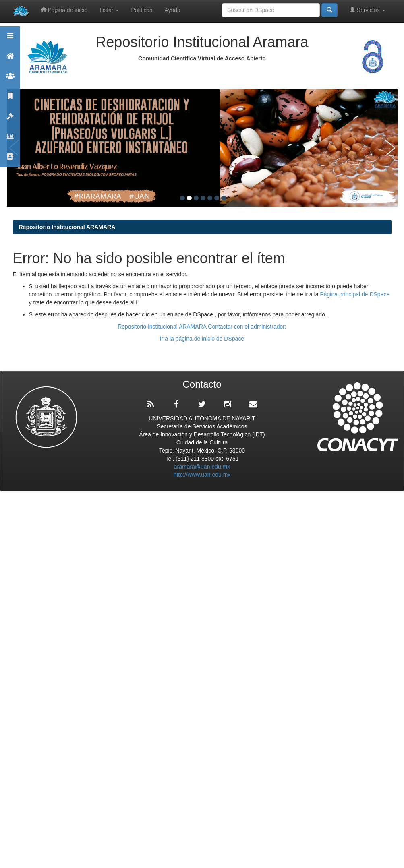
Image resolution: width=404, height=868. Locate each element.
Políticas (142, 10)
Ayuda (172, 10)
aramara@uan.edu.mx (202, 467)
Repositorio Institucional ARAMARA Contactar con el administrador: (202, 327)
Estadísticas (10, 140)
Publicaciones (10, 100)
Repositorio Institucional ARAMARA (67, 227)
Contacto (10, 160)
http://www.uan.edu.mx (202, 475)
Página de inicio (64, 10)
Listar (109, 10)
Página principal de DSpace (355, 294)
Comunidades (10, 80)
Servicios (368, 10)
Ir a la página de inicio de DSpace (202, 339)
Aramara (10, 59)
